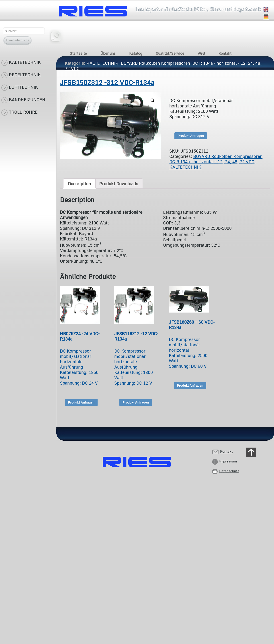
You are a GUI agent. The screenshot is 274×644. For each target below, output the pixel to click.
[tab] (79, 184)
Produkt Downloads (119, 184)
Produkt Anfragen (191, 136)
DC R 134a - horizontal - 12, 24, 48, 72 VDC (212, 162)
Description (79, 184)
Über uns (108, 53)
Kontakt (225, 53)
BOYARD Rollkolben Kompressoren (228, 156)
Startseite (78, 53)
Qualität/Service (170, 53)
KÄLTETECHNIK (185, 167)
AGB (201, 53)
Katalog (136, 53)
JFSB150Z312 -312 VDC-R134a (107, 83)
